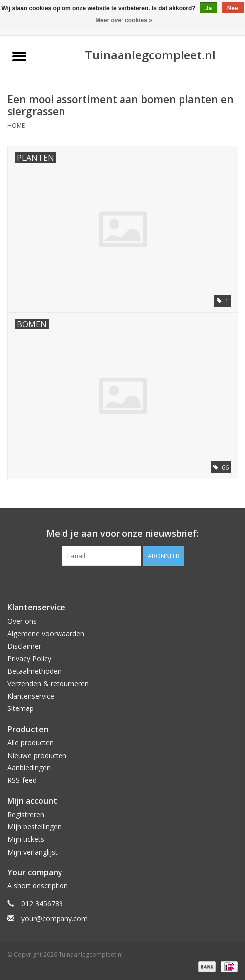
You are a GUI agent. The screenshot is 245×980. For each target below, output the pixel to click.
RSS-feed (22, 780)
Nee (233, 8)
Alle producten (31, 742)
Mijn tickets (26, 839)
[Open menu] (19, 56)
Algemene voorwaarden (46, 633)
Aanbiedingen (29, 768)
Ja (209, 8)
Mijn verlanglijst (32, 852)
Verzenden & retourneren (48, 683)
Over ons (22, 621)
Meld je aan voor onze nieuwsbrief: (122, 533)
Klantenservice (31, 696)
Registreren (26, 814)
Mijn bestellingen (34, 827)
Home (16, 126)
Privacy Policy (29, 659)
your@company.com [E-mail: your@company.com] (55, 918)
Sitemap (21, 708)
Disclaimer (24, 646)
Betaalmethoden (34, 671)
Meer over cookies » (124, 20)
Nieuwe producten (37, 755)
